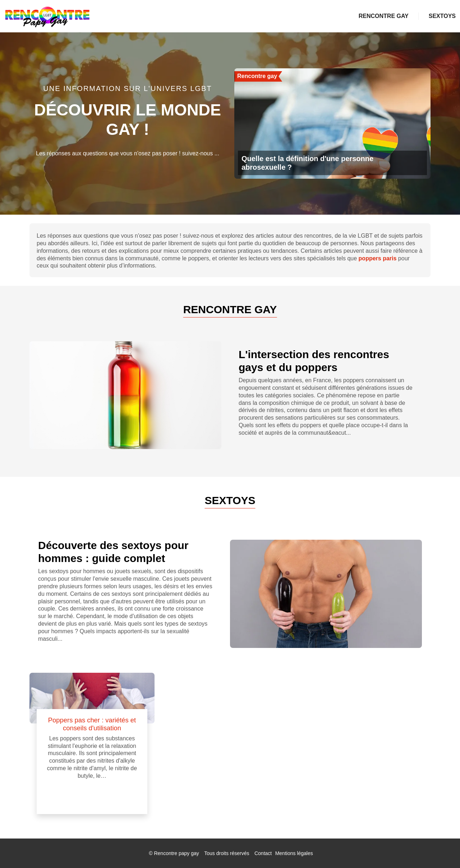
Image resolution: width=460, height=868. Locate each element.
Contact (263, 853)
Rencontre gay (384, 16)
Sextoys (442, 16)
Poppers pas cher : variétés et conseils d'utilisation (92, 724)
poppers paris (378, 258)
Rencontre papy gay (176, 853)
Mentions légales (294, 853)
